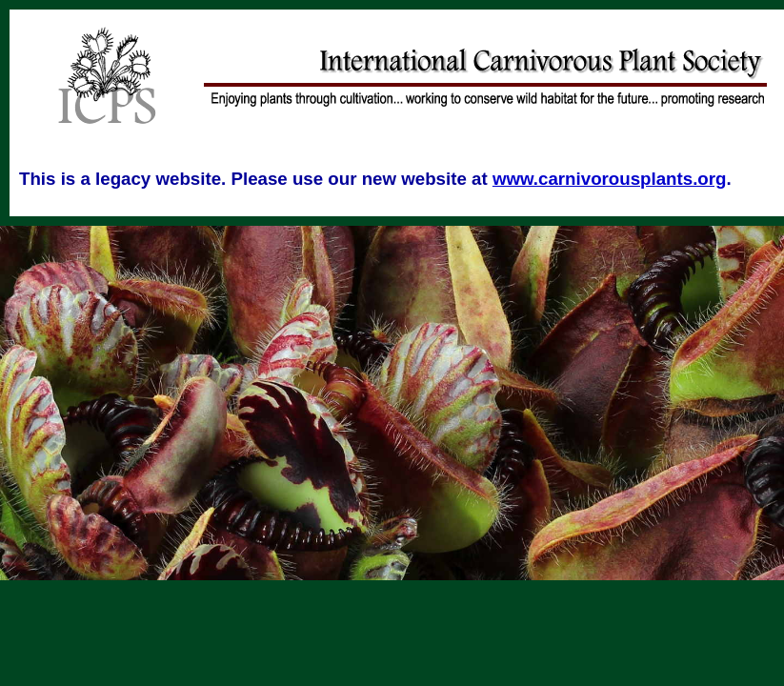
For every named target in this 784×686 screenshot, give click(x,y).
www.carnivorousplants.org (610, 179)
